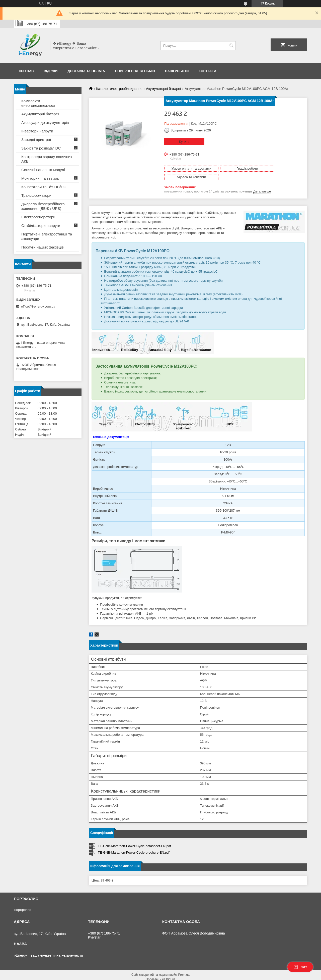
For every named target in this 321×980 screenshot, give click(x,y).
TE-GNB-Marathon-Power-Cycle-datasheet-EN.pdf (134, 837)
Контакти (207, 71)
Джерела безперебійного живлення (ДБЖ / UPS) (43, 206)
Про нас (26, 71)
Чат (300, 967)
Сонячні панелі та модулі (43, 170)
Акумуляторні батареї (164, 89)
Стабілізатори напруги (41, 226)
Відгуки (51, 71)
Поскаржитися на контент (172, 975)
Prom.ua (184, 966)
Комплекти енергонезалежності (39, 103)
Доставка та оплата (86, 71)
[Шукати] (231, 46)
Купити (184, 142)
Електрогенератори (38, 217)
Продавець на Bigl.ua (160, 971)
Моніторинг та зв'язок (40, 178)
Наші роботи (177, 71)
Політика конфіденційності (210, 975)
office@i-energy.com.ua (38, 306)
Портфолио (22, 901)
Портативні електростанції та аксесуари (47, 236)
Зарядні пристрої (36, 140)
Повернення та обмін (135, 71)
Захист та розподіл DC (41, 148)
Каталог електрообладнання (119, 89)
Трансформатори (36, 195)
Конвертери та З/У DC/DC (44, 187)
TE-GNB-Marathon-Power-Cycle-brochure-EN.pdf (134, 844)
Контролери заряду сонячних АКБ (47, 159)
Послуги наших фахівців (43, 247)
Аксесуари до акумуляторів (45, 122)
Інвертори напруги (37, 131)
